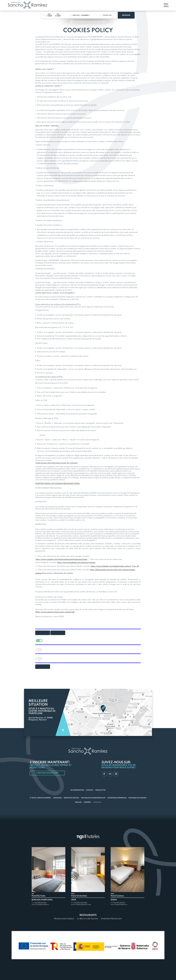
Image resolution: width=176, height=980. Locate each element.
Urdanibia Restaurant (111, 919)
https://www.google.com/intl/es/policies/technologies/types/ (62, 559)
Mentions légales (71, 798)
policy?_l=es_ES (132, 566)
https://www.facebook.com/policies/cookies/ (76, 563)
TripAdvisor (110, 774)
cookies (38, 573)
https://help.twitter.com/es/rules (104, 570)
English (78, 802)
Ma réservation (77, 790)
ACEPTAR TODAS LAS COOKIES (49, 484)
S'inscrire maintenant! (48, 773)
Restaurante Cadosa (64, 919)
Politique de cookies (137, 798)
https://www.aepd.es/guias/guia (50, 612)
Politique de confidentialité (93, 798)
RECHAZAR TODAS (71, 484)
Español (87, 802)
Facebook (104, 774)
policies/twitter (128, 570)
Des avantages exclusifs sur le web (90, 22)
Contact (90, 790)
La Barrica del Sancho (87, 919)
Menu (166, 7)
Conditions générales (117, 798)
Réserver (126, 15)
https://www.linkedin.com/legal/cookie (107, 566)
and (120, 570)
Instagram (116, 774)
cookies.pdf (69, 612)
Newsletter (100, 790)
